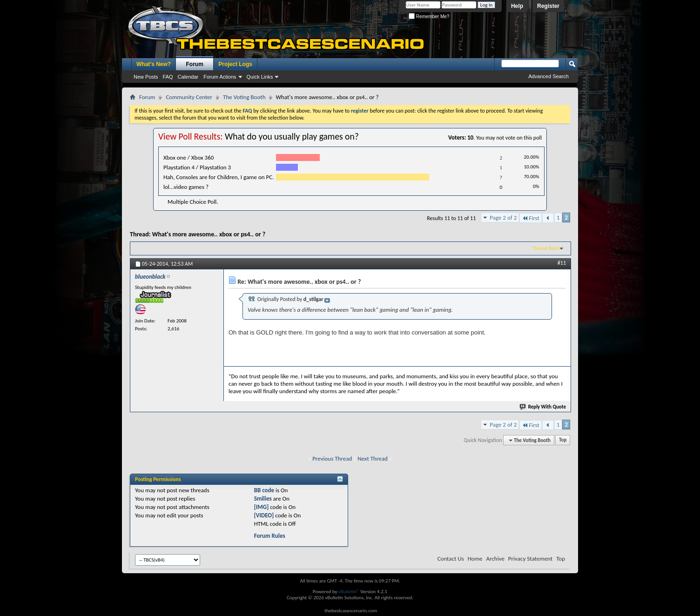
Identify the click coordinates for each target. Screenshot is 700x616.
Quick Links (260, 77)
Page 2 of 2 (503, 218)
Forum (195, 64)
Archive (495, 559)
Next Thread (373, 459)
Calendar (188, 77)
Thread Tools (546, 248)
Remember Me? (429, 17)
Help (517, 6)
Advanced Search (549, 76)
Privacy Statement (530, 559)
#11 (562, 263)
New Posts (146, 77)
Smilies (263, 499)
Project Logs (235, 64)
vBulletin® (349, 592)
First (531, 218)
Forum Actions (220, 77)
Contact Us (451, 559)
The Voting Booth (244, 97)
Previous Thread (332, 459)
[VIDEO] (264, 515)
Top (563, 440)
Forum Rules (270, 536)
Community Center (189, 97)
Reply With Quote (543, 407)
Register (548, 6)
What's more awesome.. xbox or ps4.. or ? (209, 234)
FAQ (168, 77)
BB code (264, 490)
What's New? (154, 64)
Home (475, 559)
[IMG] (262, 507)
